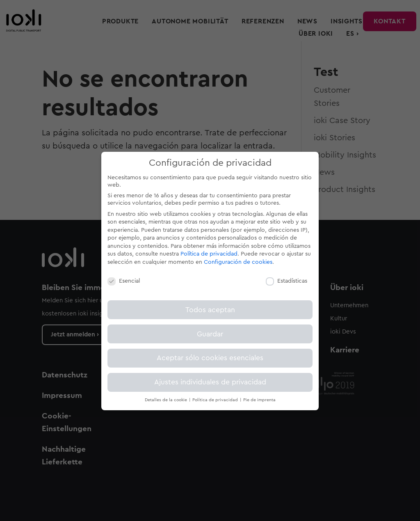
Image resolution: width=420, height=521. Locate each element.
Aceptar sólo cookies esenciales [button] (210, 358)
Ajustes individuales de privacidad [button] (210, 382)
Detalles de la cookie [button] (167, 400)
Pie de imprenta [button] (259, 400)
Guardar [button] (210, 334)
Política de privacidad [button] (216, 400)
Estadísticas (286, 281)
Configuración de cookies (238, 262)
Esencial (124, 281)
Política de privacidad (209, 254)
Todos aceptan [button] (210, 310)
